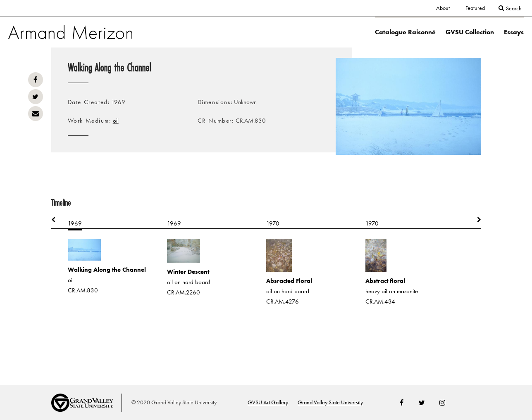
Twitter (36, 97)
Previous (57, 220)
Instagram (442, 403)
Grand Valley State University (330, 402)
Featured (475, 8)
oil (116, 121)
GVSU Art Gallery (268, 402)
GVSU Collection (470, 32)
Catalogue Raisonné (405, 32)
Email (36, 114)
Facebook (36, 80)
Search (514, 8)
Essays (514, 32)
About (443, 8)
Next (475, 220)
